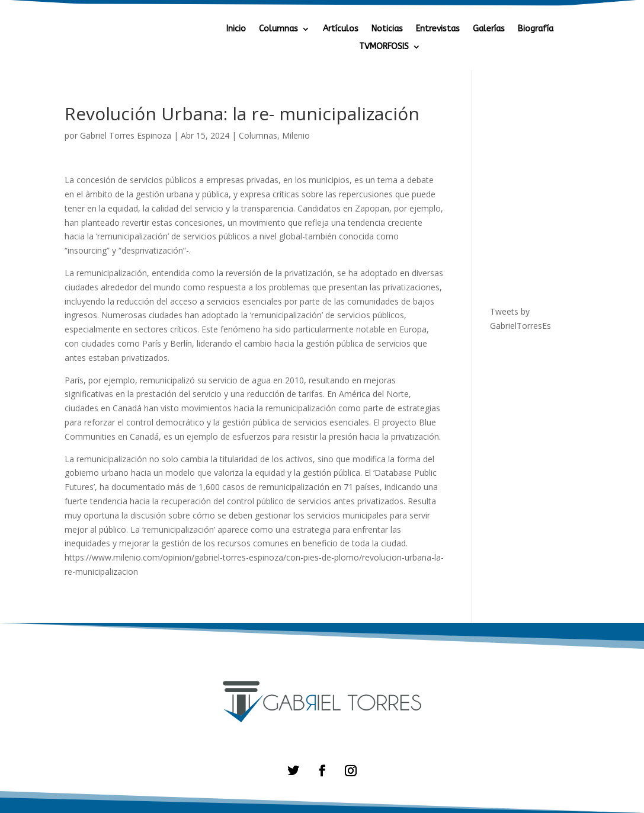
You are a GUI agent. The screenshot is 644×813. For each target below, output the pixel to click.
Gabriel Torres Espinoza (126, 135)
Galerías (489, 29)
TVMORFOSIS (384, 47)
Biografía (536, 29)
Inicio (236, 29)
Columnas (278, 29)
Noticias (387, 29)
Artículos (341, 29)
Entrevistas (438, 29)
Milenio (296, 135)
